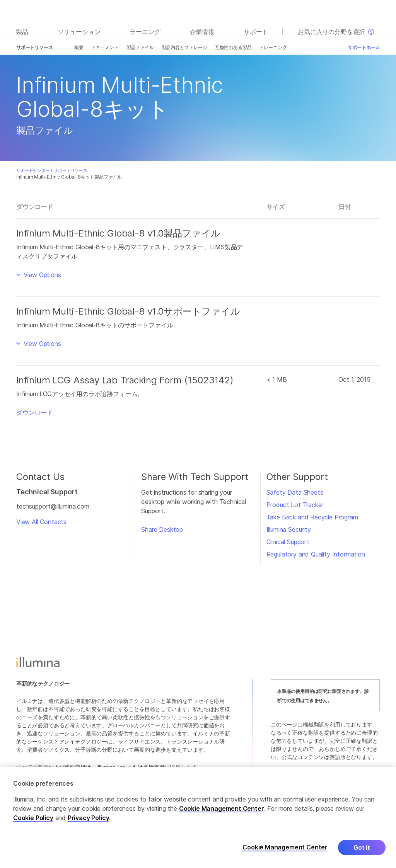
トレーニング (273, 47)
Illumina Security (289, 529)
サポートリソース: (71, 170)
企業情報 (202, 32)
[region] (198, 818)
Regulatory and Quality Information (316, 554)
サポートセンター (33, 170)
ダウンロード (35, 412)
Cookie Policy (33, 818)
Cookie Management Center (222, 808)
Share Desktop (162, 529)
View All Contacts (41, 522)
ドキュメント (105, 47)
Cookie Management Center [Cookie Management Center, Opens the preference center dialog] (285, 847)
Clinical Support (288, 542)
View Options (41, 275)
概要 (79, 47)
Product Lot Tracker (295, 505)
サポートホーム (364, 47)
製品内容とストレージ (184, 47)
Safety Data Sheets (295, 492)
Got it (362, 848)
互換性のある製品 (233, 47)
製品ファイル (140, 47)
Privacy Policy (89, 818)
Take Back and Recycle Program (312, 517)
